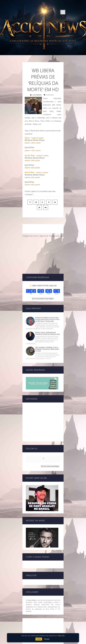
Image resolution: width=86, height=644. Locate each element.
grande (38, 143)
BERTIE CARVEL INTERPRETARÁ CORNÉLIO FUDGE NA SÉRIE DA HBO (48, 319)
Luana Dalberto (37, 95)
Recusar (47, 639)
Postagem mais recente (30, 236)
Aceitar (39, 639)
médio (33, 143)
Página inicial (44, 236)
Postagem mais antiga (56, 236)
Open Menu (63, 12)
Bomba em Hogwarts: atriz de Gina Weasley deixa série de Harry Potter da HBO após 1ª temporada (47, 305)
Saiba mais (61, 636)
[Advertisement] (43, 255)
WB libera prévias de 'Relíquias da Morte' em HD (43, 80)
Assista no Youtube (37, 138)
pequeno (27, 143)
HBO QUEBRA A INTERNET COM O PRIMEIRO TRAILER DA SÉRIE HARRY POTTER (47, 335)
